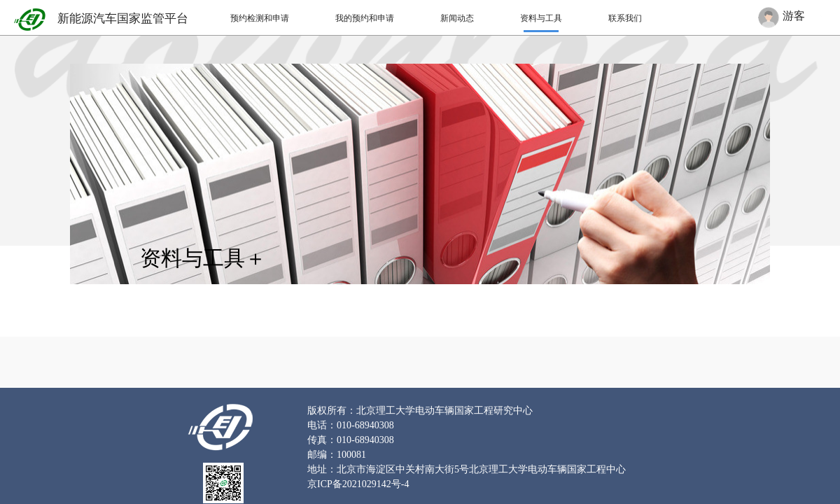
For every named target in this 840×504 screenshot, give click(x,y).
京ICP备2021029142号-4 (358, 484)
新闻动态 (457, 18)
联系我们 (625, 18)
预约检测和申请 (260, 18)
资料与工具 (541, 18)
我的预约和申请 (365, 18)
